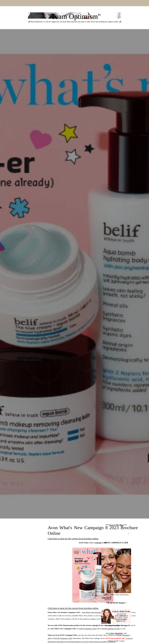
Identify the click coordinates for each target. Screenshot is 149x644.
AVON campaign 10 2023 (111, 629)
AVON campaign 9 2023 (88, 629)
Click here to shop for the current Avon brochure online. (73, 539)
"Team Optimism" (74, 16)
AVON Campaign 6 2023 (63, 638)
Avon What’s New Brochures (92, 612)
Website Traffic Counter (116, 641)
